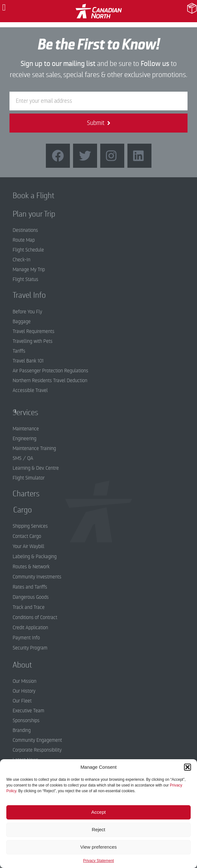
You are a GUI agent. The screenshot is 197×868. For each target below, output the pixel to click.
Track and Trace (29, 607)
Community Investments (37, 577)
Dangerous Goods (31, 597)
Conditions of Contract (35, 617)
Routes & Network (31, 567)
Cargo (18, 510)
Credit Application (30, 628)
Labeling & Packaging (35, 557)
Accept (99, 812)
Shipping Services (30, 526)
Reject (98, 829)
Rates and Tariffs (30, 587)
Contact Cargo (27, 536)
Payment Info (26, 638)
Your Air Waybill (28, 546)
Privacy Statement (98, 861)
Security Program (30, 648)
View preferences (99, 847)
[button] (188, 767)
